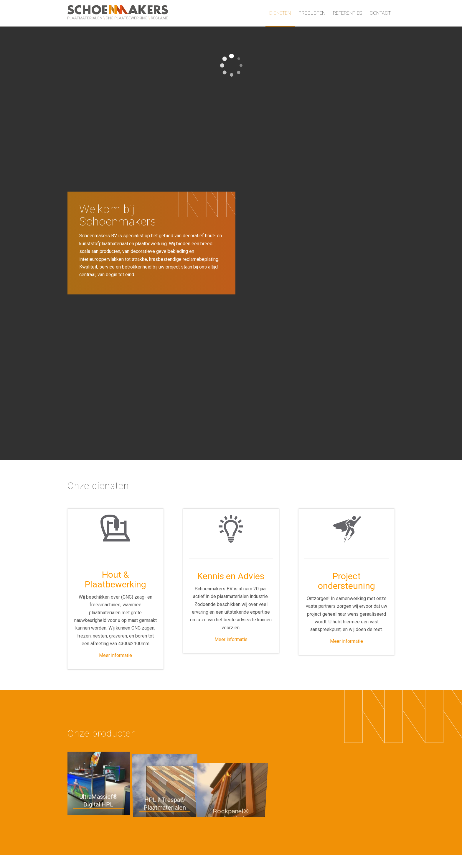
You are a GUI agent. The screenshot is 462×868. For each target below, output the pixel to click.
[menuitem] (280, 13)
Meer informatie (115, 655)
